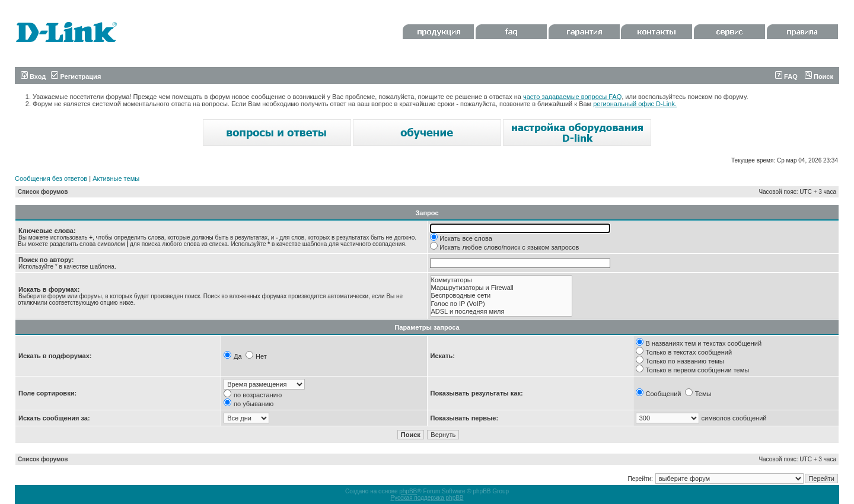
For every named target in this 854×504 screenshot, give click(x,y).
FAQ (786, 76)
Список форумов (43, 192)
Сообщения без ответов (51, 178)
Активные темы (116, 178)
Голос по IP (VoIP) (501, 304)
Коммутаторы (501, 280)
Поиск (819, 76)
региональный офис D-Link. (635, 104)
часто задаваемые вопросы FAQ (572, 97)
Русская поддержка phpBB (427, 498)
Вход (33, 76)
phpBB (408, 491)
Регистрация (76, 76)
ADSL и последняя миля (501, 312)
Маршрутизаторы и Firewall (501, 288)
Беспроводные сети (501, 296)
